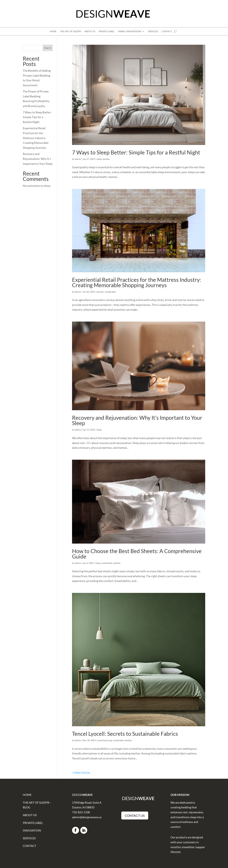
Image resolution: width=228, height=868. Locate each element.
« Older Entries (81, 773)
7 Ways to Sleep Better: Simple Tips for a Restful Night (136, 152)
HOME (53, 31)
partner (100, 292)
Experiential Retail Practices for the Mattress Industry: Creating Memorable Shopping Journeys (137, 282)
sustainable (110, 292)
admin (78, 159)
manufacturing (104, 740)
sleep (99, 159)
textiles (106, 159)
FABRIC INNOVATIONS (130, 31)
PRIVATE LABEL (107, 31)
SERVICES (153, 31)
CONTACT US (135, 816)
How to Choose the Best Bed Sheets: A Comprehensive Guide (137, 554)
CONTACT (167, 31)
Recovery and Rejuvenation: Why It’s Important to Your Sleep (137, 420)
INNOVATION (32, 830)
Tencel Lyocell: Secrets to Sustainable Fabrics (125, 734)
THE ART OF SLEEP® (70, 31)
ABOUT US (90, 31)
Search (48, 48)
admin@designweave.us (87, 817)
